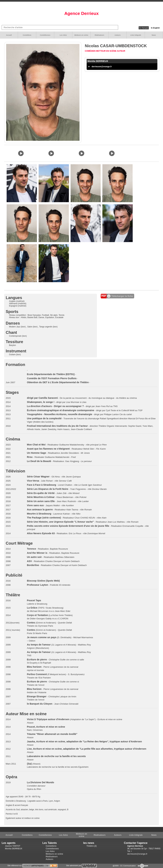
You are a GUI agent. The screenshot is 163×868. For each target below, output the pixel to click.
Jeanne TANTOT (13, 846)
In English (155, 28)
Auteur (121, 51)
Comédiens (27, 35)
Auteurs (118, 35)
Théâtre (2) (92, 846)
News (154, 35)
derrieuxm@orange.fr (102, 67)
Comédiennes (45, 35)
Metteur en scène (107, 51)
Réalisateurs (99, 35)
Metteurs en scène (81, 35)
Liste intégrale (136, 35)
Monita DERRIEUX (14, 849)
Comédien (90, 51)
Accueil (9, 35)
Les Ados (63, 35)
